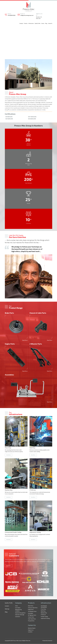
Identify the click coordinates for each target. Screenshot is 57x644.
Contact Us (50, 23)
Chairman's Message (20, 615)
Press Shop (43, 609)
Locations (30, 632)
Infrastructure (31, 23)
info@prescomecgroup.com (27, 15)
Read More (25, 340)
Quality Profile (38, 23)
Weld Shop (43, 611)
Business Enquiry (32, 628)
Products (26, 23)
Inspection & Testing (45, 618)
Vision (17, 606)
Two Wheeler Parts (32, 611)
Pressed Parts (31, 621)
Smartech (50, 641)
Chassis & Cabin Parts (33, 608)
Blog (46, 23)
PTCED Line (43, 615)
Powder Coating (44, 617)
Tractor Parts (31, 617)
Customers (18, 617)
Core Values (18, 608)
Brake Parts (31, 606)
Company (21, 23)
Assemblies (31, 613)
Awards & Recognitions (20, 613)
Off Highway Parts (32, 615)
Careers (43, 23)
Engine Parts (31, 610)
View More (8, 455)
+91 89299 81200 (11, 15)
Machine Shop (44, 613)
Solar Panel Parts (32, 619)
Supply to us (31, 630)
